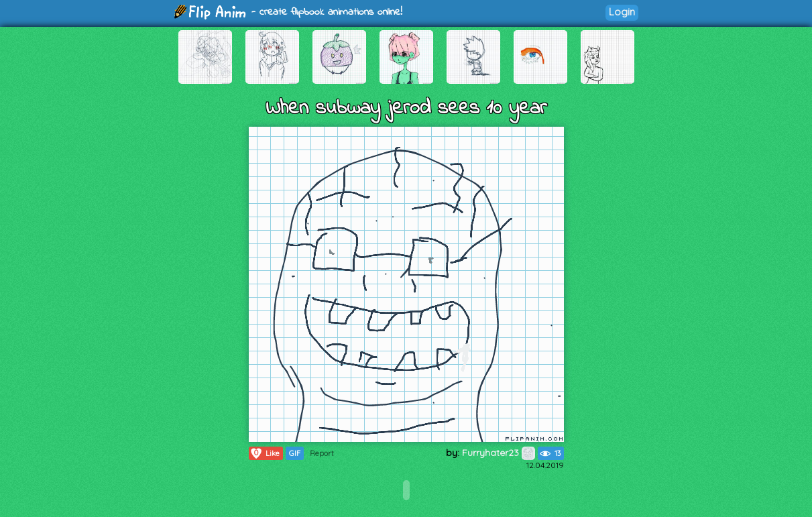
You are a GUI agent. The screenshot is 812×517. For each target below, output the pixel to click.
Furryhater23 (499, 453)
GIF (295, 453)
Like (265, 453)
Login (622, 12)
